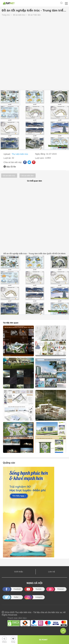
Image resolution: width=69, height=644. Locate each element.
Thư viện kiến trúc (20, 154)
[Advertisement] (34, 54)
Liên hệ (51, 572)
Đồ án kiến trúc (19, 15)
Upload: (7, 154)
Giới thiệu (19, 572)
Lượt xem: (40, 158)
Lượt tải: (8, 158)
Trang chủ (6, 15)
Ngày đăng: (41, 154)
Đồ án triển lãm (28, 176)
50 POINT (43, 640)
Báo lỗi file (11, 167)
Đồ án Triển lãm (34, 15)
